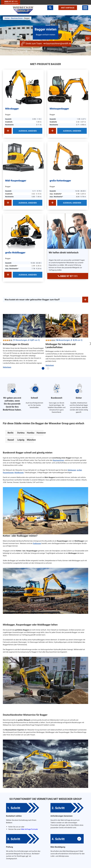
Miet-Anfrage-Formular (30, 829)
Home (7, 18)
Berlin (10, 433)
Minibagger (72, 470)
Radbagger (37, 543)
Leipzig (21, 440)
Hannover (40, 433)
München (30, 440)
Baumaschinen (58, 460)
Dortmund (21, 433)
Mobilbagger (19, 473)
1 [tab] (44, 369)
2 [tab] (49, 369)
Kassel (11, 440)
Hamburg (30, 433)
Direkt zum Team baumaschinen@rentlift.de (48, 44)
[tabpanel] (24, 343)
